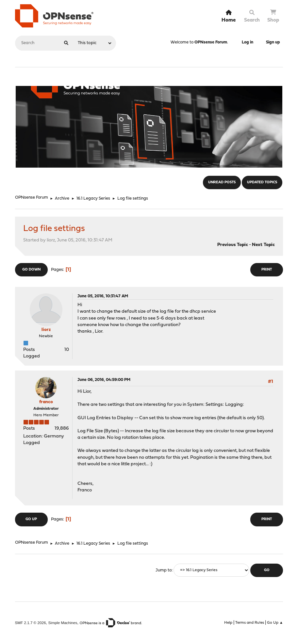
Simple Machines (63, 623)
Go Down (31, 270)
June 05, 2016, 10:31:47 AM (103, 296)
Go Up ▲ (275, 623)
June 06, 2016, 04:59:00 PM (104, 380)
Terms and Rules (250, 623)
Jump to (164, 570)
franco (46, 402)
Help (228, 623)
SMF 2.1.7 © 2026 (31, 623)
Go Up (31, 519)
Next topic (263, 245)
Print (267, 270)
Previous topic (233, 245)
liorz (46, 330)
